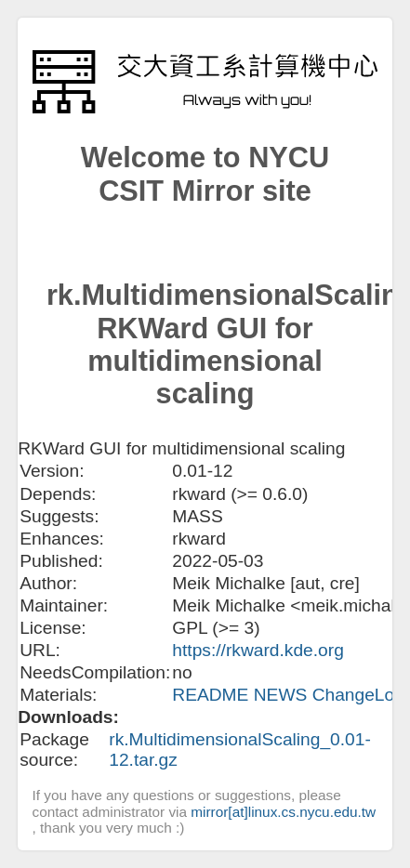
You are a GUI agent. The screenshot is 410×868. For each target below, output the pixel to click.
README (212, 695)
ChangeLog (358, 695)
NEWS (283, 695)
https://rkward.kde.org (258, 650)
